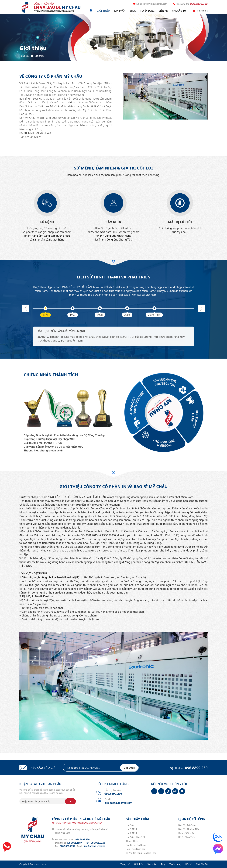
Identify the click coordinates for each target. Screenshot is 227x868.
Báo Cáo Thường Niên (189, 829)
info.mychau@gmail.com (155, 4)
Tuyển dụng (147, 11)
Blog (133, 11)
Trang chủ (125, 864)
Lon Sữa (130, 825)
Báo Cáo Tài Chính (187, 825)
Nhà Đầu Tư (179, 11)
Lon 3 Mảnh (132, 829)
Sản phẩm (120, 11)
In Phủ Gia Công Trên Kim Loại (141, 853)
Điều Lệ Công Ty (186, 833)
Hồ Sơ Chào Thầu (187, 837)
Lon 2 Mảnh (132, 833)
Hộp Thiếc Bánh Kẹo (136, 849)
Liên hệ (163, 11)
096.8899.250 (199, 4)
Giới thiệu (103, 11)
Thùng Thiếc (132, 841)
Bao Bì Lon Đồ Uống (136, 845)
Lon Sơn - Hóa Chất (135, 837)
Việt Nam (201, 11)
